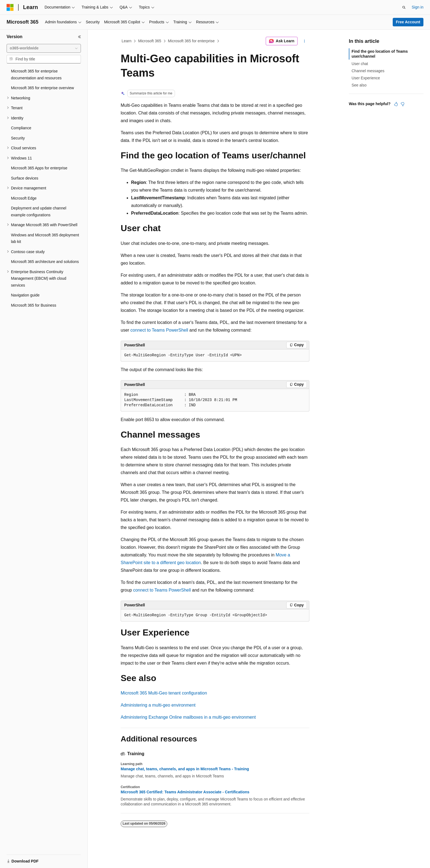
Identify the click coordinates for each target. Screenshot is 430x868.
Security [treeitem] (18, 138)
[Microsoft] (10, 7)
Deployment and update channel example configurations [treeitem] (39, 212)
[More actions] (305, 41)
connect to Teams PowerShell (159, 330)
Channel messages (368, 71)
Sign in (418, 7)
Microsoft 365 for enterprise (191, 41)
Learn (127, 41)
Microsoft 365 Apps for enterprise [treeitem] (39, 168)
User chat (360, 64)
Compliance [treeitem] (21, 128)
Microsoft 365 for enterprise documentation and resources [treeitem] (36, 75)
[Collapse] (80, 37)
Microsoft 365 (150, 41)
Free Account (408, 22)
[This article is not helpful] (403, 104)
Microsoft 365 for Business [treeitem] (34, 305)
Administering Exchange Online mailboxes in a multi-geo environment (188, 717)
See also (359, 85)
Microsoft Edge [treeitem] (24, 198)
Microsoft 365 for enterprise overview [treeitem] (43, 88)
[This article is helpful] (396, 104)
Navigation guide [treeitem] (25, 295)
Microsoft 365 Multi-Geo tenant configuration (164, 693)
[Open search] (404, 7)
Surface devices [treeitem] (25, 178)
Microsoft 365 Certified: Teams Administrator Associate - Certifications (185, 792)
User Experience (366, 78)
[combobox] (44, 48)
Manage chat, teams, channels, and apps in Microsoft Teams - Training (185, 769)
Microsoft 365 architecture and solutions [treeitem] (45, 262)
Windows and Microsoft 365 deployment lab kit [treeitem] (45, 238)
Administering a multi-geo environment (158, 705)
